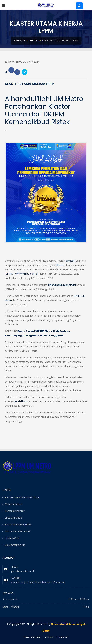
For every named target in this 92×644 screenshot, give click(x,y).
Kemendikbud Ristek (27, 274)
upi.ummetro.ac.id (15, 545)
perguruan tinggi (66, 285)
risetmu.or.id (12, 538)
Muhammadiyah (14, 504)
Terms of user (32, 637)
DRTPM (10, 274)
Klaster (60, 265)
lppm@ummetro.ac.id (22, 571)
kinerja (52, 285)
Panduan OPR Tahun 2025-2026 (22, 497)
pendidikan (20, 401)
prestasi (70, 261)
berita (34, 40)
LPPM (10, 62)
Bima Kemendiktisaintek (18, 524)
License (49, 637)
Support (64, 637)
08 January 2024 (28, 62)
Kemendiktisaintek (15, 511)
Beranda (19, 40)
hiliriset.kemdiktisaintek (18, 531)
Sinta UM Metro (14, 518)
